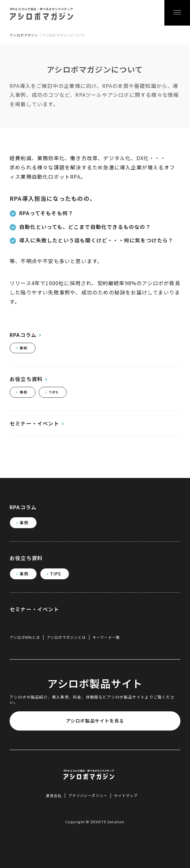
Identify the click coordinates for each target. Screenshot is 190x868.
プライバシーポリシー (88, 795)
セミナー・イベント (34, 423)
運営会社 (54, 795)
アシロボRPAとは (25, 637)
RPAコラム (23, 335)
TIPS (54, 392)
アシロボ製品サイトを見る (95, 721)
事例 (23, 348)
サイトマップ (126, 795)
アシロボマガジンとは (66, 637)
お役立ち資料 (26, 379)
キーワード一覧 (106, 637)
